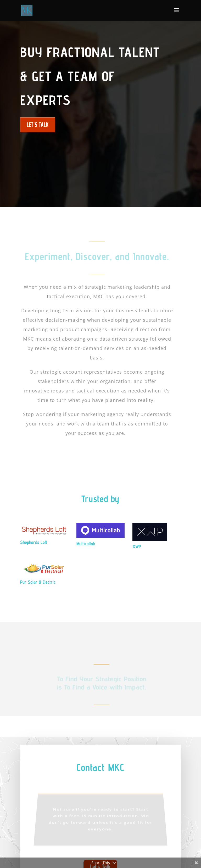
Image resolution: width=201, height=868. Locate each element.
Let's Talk (38, 125)
